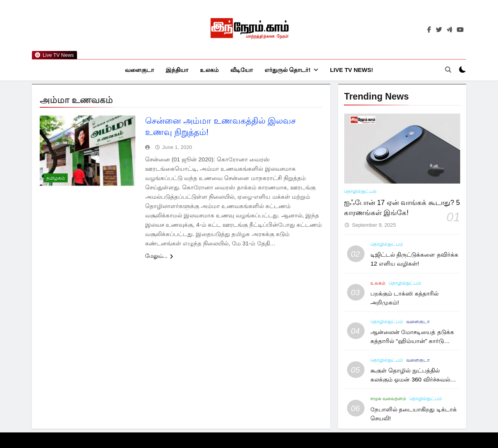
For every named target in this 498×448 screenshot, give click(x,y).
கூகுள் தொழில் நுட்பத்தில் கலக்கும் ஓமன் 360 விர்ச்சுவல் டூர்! (410, 380)
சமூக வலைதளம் (388, 399)
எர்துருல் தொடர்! (288, 70)
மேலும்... (159, 256)
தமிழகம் (56, 178)
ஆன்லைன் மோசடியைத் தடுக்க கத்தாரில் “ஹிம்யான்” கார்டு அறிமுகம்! (412, 341)
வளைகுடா (139, 70)
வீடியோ (242, 70)
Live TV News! (352, 70)
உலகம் (209, 70)
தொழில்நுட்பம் (360, 192)
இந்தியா (177, 70)
